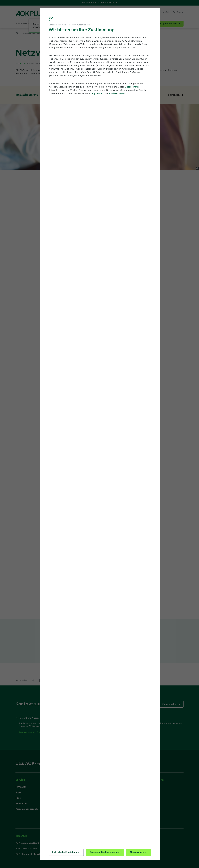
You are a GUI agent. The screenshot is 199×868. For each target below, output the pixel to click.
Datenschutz (132, 87)
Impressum (97, 94)
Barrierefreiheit (117, 94)
